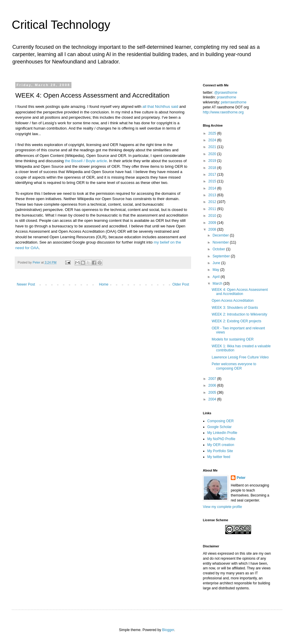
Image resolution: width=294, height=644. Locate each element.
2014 (213, 188)
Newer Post (26, 284)
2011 (213, 209)
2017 (213, 175)
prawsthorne (226, 97)
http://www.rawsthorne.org (223, 112)
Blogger (168, 630)
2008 (213, 229)
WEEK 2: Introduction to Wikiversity (239, 314)
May (216, 270)
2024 (213, 140)
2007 (213, 379)
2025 (213, 133)
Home (104, 284)
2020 (213, 154)
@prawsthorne (226, 93)
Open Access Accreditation (233, 301)
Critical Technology (61, 25)
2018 (213, 168)
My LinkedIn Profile (222, 433)
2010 (213, 216)
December (221, 235)
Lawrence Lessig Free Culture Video (240, 357)
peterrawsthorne (234, 102)
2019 (213, 161)
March (218, 284)
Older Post (181, 284)
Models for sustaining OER (233, 339)
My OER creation (221, 445)
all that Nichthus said (161, 107)
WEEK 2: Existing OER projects (237, 321)
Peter (241, 478)
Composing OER (220, 421)
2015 (213, 181)
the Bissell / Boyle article (86, 161)
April (217, 277)
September (222, 256)
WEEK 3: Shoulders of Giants (235, 308)
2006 (213, 385)
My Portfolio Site (220, 451)
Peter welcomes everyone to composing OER (234, 366)
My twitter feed (219, 457)
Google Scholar (219, 427)
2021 (213, 147)
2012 (213, 202)
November (221, 242)
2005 (213, 393)
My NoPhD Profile (221, 439)
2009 (213, 223)
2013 (213, 195)
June (217, 263)
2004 (213, 399)
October (219, 249)
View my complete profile (222, 507)
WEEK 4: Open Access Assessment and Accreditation (240, 292)
